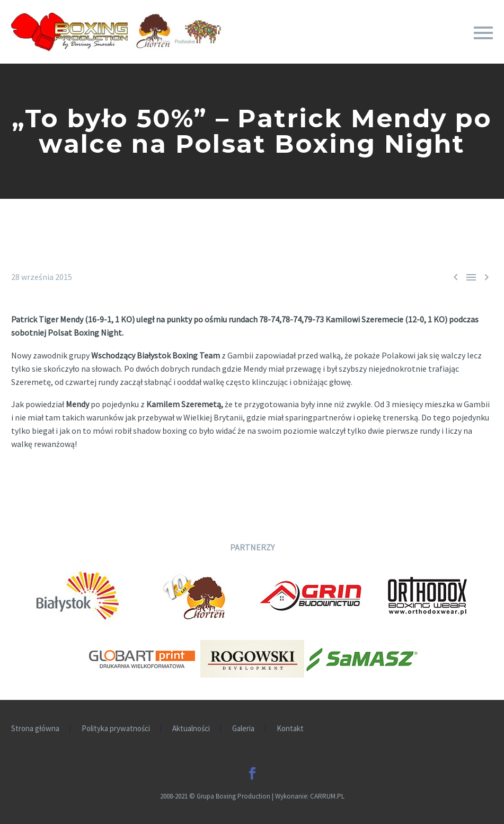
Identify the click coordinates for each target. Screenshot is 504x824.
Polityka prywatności (116, 729)
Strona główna (35, 729)
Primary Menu (483, 33)
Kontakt (290, 729)
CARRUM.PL (327, 796)
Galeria (243, 729)
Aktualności (191, 729)
